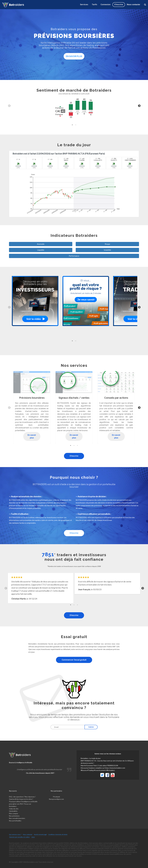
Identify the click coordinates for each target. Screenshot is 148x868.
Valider (91, 727)
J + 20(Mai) (66, 159)
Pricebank (56, 797)
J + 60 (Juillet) (98, 159)
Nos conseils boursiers (17, 818)
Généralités (13, 811)
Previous (9, 106)
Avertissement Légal (40, 834)
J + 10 (50, 159)
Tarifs (94, 5)
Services (84, 5)
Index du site (14, 809)
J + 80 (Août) (114, 159)
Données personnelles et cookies (20, 837)
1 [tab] (72, 125)
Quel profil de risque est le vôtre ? (21, 799)
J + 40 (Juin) (82, 159)
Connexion (106, 5)
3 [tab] (77, 445)
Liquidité (41, 250)
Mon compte (14, 813)
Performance (74, 256)
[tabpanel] (74, 106)
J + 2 (18, 159)
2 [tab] (76, 125)
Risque (107, 244)
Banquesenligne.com (56, 799)
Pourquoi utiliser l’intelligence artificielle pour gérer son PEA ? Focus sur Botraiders (23, 804)
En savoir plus (74, 56)
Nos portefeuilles (15, 821)
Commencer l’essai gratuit (74, 660)
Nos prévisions (14, 816)
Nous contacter (134, 5)
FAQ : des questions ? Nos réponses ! (22, 797)
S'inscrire (74, 456)
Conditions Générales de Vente (58, 834)
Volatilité (107, 250)
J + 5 (34, 159)
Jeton (33, 837)
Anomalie (41, 244)
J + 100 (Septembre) (130, 159)
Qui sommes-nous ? (15, 834)
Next (139, 106)
